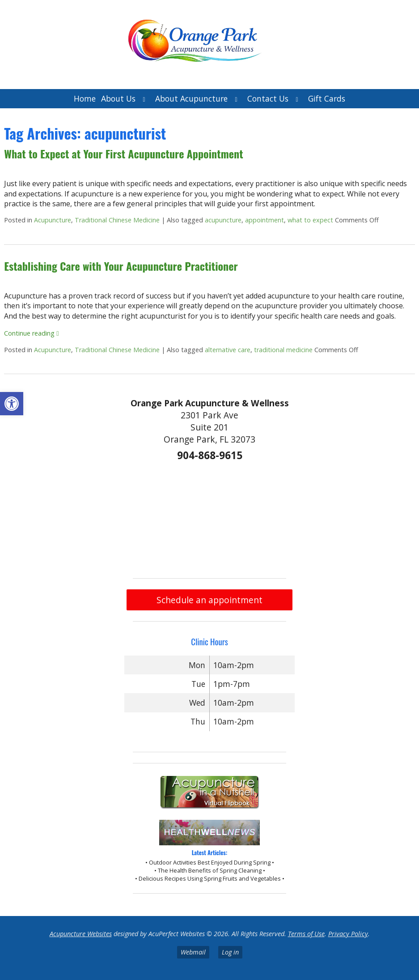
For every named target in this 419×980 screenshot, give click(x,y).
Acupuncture (53, 220)
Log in (230, 952)
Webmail (193, 952)
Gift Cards (327, 98)
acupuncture (223, 220)
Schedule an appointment (209, 600)
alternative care (228, 350)
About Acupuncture (191, 98)
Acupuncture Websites (81, 934)
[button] (12, 404)
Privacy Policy (348, 934)
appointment (265, 220)
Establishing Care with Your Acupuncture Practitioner (121, 266)
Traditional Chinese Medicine (117, 220)
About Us (118, 98)
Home (85, 98)
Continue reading (31, 333)
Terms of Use (306, 934)
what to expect (310, 220)
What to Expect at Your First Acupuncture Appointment (123, 153)
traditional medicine (283, 350)
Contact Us (268, 98)
